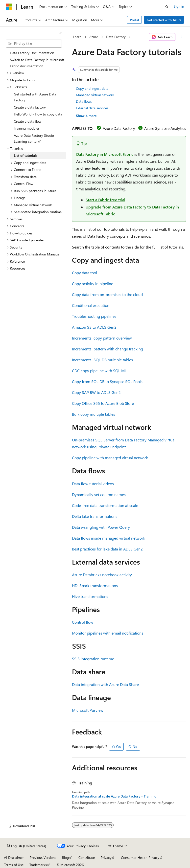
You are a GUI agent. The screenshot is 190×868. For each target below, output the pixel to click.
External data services (92, 108)
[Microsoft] (9, 7)
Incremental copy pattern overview (102, 338)
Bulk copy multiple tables (94, 414)
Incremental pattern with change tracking (107, 349)
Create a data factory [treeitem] (30, 107)
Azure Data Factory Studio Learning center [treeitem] (34, 138)
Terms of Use (14, 865)
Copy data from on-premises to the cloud (107, 294)
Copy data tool (84, 273)
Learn (77, 37)
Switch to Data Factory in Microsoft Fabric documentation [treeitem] (37, 63)
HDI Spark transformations (95, 585)
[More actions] (182, 37)
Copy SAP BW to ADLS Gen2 (96, 392)
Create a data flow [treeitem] (28, 121)
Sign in (179, 6)
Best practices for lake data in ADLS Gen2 (107, 549)
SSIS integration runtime (93, 659)
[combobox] (34, 44)
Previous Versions (43, 857)
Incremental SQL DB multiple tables (102, 360)
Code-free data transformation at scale (105, 505)
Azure (94, 37)
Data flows (84, 101)
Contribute (87, 857)
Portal (134, 20)
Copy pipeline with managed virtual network (110, 458)
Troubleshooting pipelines (94, 316)
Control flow (83, 622)
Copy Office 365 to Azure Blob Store (103, 403)
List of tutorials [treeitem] (26, 155)
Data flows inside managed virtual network (109, 538)
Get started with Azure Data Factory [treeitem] (35, 97)
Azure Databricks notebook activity (102, 575)
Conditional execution (91, 305)
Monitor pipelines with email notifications (108, 633)
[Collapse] (61, 33)
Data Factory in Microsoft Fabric (105, 154)
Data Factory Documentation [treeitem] (32, 53)
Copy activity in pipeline (93, 284)
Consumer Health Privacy (140, 857)
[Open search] (167, 7)
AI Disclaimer (14, 857)
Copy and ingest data (92, 88)
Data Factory (116, 37)
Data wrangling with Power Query (101, 527)
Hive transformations (90, 596)
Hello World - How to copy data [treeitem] (38, 114)
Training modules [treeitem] (27, 128)
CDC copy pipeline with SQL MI (99, 371)
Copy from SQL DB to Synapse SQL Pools (107, 381)
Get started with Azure (164, 20)
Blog (65, 857)
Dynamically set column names (99, 494)
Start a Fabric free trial (105, 200)
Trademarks (38, 865)
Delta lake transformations (95, 516)
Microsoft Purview (88, 710)
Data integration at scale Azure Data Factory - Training (114, 796)
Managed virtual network (95, 95)
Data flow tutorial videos (93, 484)
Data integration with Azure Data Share (105, 684)
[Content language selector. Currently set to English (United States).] (27, 846)
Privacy (106, 857)
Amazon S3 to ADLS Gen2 (94, 327)
